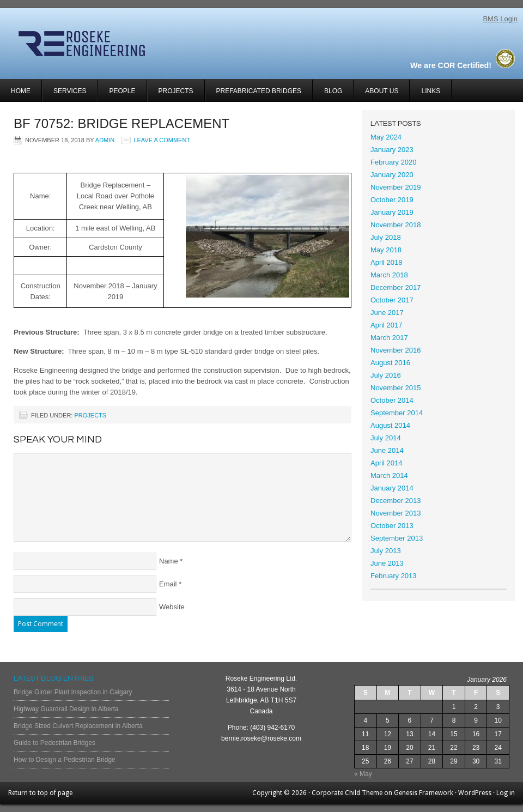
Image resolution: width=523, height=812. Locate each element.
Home (21, 91)
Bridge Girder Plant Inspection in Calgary (73, 692)
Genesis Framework (424, 793)
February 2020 (394, 162)
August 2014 (390, 425)
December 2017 (396, 287)
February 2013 (394, 576)
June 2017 (387, 313)
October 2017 (392, 300)
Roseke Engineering (129, 44)
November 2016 (396, 350)
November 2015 (396, 388)
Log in (506, 793)
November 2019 (396, 187)
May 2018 (386, 250)
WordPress (475, 793)
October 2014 (392, 400)
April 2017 (387, 325)
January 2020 (392, 175)
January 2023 (392, 150)
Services (64, 95)
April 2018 (387, 262)
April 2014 (387, 463)
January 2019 (392, 212)
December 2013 (396, 501)
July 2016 (386, 375)
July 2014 (386, 438)
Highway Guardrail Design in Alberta (66, 709)
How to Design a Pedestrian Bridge (65, 760)
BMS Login (500, 19)
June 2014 (387, 450)
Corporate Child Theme (347, 793)
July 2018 (386, 237)
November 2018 (396, 225)
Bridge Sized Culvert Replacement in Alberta (78, 726)
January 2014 (392, 488)
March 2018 (389, 275)
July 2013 (386, 551)
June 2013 (387, 563)
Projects (171, 95)
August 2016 (390, 363)
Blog (333, 91)
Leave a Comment (162, 140)
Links (431, 91)
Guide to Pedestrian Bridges (54, 743)
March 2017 (389, 338)
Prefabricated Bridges (259, 91)
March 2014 (389, 475)
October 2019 (392, 200)
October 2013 (392, 526)
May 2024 (386, 137)
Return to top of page (40, 793)
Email (168, 584)
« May (363, 774)
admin (105, 140)
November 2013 (396, 513)
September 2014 (397, 413)
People (122, 91)
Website (172, 607)
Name (169, 561)
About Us (382, 91)
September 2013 (397, 538)
